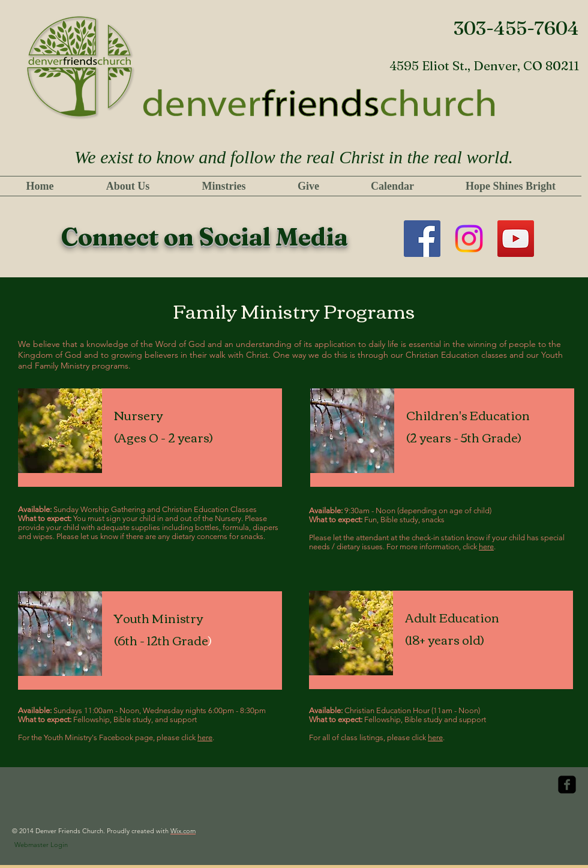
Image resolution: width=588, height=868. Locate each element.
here (486, 547)
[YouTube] (516, 239)
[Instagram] (469, 239)
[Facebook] (422, 239)
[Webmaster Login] (41, 845)
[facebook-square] (567, 785)
